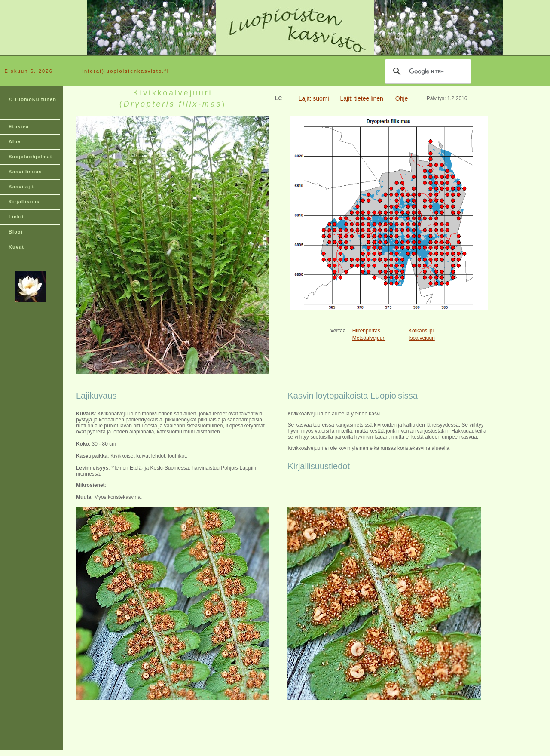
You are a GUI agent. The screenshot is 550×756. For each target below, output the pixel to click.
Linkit (16, 217)
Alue (15, 141)
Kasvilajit (21, 187)
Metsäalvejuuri (369, 338)
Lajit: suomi (314, 98)
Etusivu (19, 126)
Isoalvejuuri (422, 338)
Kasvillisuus (25, 172)
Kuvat (16, 247)
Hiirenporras (366, 331)
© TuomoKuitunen (32, 99)
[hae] (427, 71)
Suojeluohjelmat (30, 157)
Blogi (16, 232)
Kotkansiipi (421, 331)
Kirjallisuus (24, 202)
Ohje (402, 98)
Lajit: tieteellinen (362, 98)
